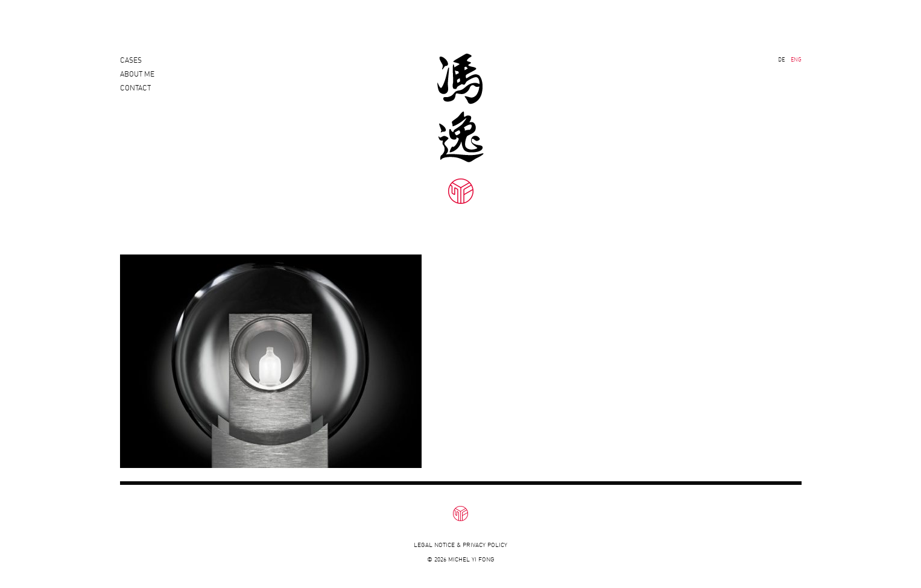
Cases (131, 60)
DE (781, 59)
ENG (796, 59)
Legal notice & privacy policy (460, 545)
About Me (137, 79)
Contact (135, 99)
